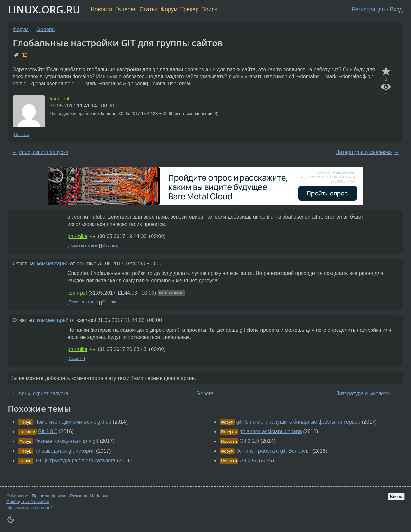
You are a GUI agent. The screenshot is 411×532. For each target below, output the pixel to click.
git (24, 54)
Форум (169, 9)
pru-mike (77, 236)
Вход (396, 9)
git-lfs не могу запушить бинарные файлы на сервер (298, 422)
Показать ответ (84, 245)
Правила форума (49, 496)
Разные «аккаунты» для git (66, 441)
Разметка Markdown (90, 496)
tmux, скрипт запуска (44, 152)
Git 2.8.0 (48, 431)
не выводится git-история (64, 451)
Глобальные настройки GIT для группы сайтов (118, 43)
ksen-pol (59, 99)
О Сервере (17, 496)
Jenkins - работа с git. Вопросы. (274, 451)
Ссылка (22, 135)
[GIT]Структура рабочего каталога (75, 461)
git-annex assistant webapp (271, 431)
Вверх (396, 497)
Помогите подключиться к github (73, 422)
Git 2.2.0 (249, 441)
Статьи (149, 9)
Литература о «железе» (364, 152)
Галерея (126, 9)
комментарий (53, 264)
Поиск (209, 9)
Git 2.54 (249, 461)
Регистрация (368, 9)
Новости (101, 9)
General (46, 29)
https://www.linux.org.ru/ (29, 508)
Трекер (190, 9)
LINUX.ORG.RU (44, 9)
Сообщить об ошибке (28, 502)
